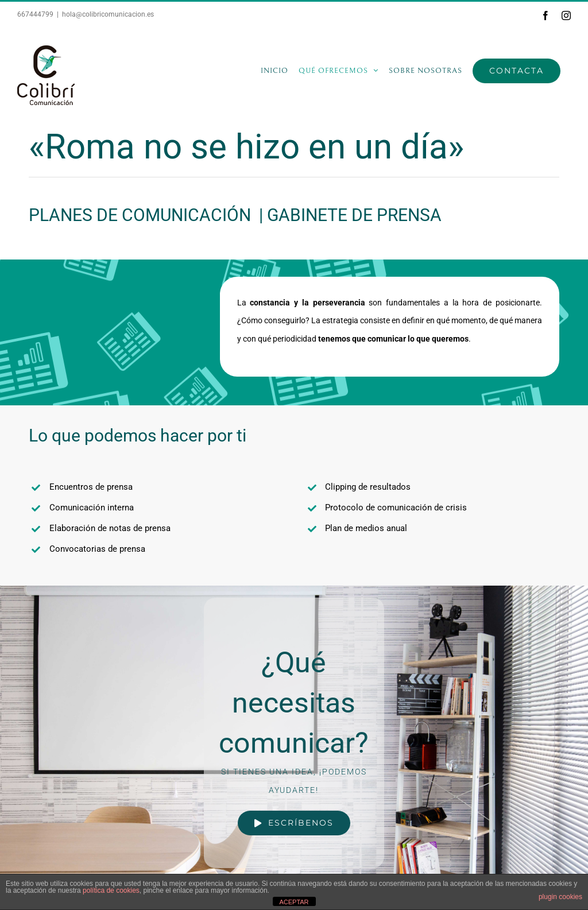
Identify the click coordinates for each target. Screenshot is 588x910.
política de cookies (111, 890)
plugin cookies (560, 897)
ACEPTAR (294, 902)
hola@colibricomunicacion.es (108, 14)
